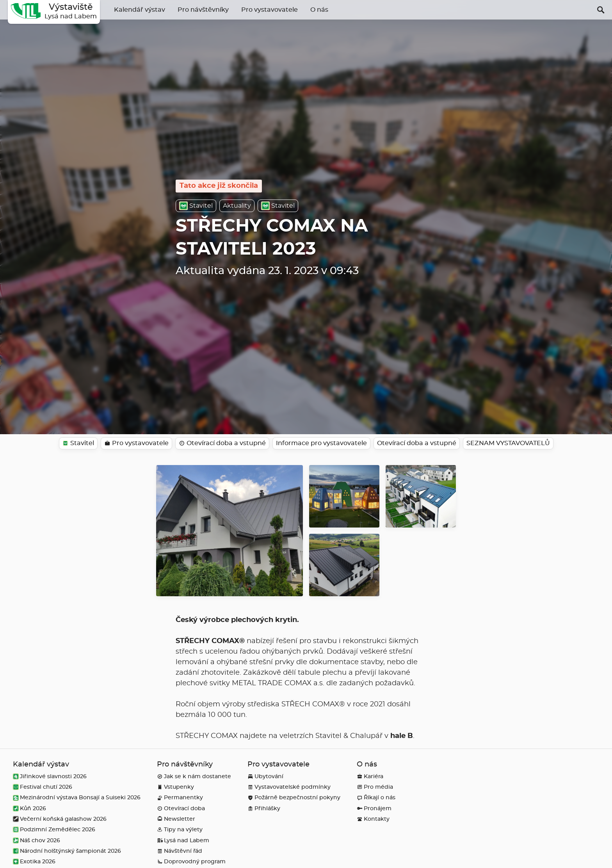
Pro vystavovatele (270, 10)
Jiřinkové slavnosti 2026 (50, 776)
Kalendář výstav (140, 10)
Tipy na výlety (180, 830)
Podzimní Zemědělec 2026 (54, 830)
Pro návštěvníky (203, 10)
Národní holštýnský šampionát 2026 (67, 851)
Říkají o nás (376, 798)
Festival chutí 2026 (43, 787)
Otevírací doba (181, 808)
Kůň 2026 (29, 808)
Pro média (375, 787)
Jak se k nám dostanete (194, 776)
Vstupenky (175, 787)
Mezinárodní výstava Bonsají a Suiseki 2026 (77, 798)
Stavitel (196, 206)
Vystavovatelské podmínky (289, 787)
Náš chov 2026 (36, 840)
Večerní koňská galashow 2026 (60, 819)
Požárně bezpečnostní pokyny (294, 798)
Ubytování (265, 776)
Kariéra (370, 776)
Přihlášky (264, 808)
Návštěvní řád (180, 851)
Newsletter (176, 819)
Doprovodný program (191, 862)
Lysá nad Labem (183, 840)
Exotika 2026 (34, 862)
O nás (319, 10)
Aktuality (237, 206)
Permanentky (180, 798)
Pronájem (374, 808)
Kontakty (373, 819)
